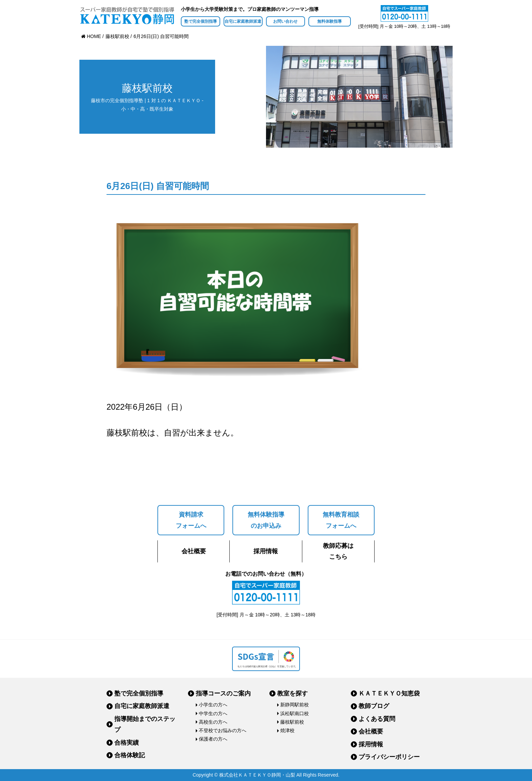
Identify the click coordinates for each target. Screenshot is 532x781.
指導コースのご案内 (223, 693)
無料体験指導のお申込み (266, 520)
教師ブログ (374, 706)
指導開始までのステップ (145, 724)
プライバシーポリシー (389, 757)
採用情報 (266, 551)
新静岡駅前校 (294, 705)
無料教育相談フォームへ (341, 520)
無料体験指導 (329, 21)
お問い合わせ (285, 21)
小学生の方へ (213, 705)
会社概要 (194, 551)
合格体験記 (130, 755)
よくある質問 (377, 719)
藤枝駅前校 (292, 722)
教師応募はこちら (338, 551)
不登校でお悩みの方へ (223, 730)
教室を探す (292, 693)
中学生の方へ (213, 713)
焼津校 (287, 730)
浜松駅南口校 (294, 713)
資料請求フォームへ (191, 520)
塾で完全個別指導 (201, 21)
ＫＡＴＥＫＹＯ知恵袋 (389, 693)
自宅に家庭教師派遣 (243, 21)
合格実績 (127, 743)
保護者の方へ (213, 739)
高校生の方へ (213, 722)
